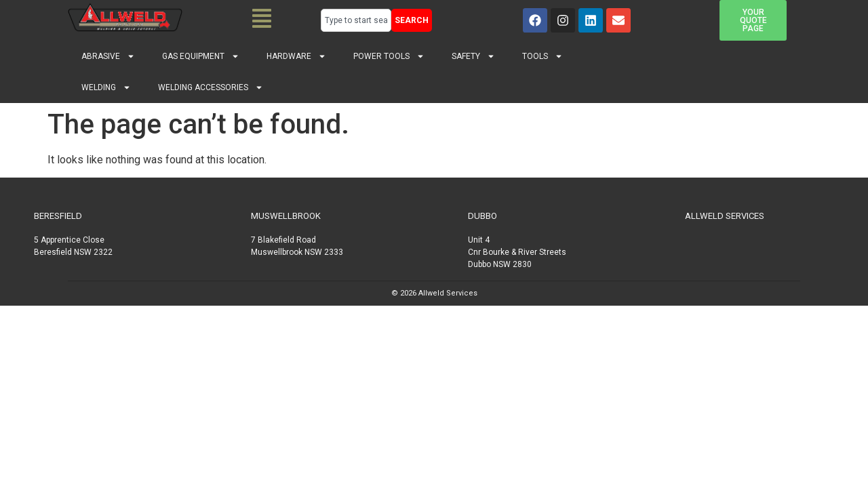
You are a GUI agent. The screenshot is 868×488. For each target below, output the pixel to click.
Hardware (296, 56)
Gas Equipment (201, 56)
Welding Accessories (211, 87)
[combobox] (356, 20)
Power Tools (389, 56)
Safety (473, 56)
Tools (542, 56)
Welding (106, 87)
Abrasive (108, 56)
